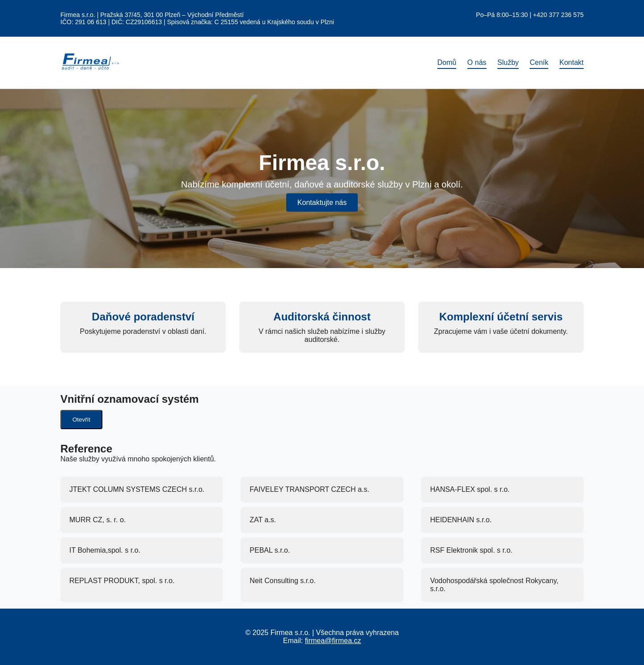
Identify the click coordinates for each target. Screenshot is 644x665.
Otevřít (81, 420)
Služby (508, 62)
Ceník (539, 62)
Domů (447, 62)
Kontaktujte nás (322, 202)
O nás (477, 62)
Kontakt (572, 62)
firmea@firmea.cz (333, 641)
